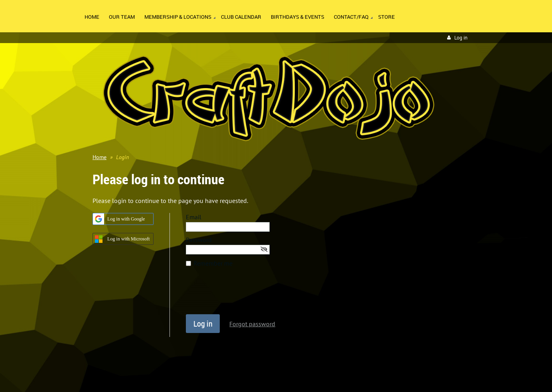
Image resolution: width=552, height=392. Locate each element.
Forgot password (252, 324)
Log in (461, 38)
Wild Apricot (398, 376)
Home (100, 157)
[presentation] (246, 295)
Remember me (213, 263)
